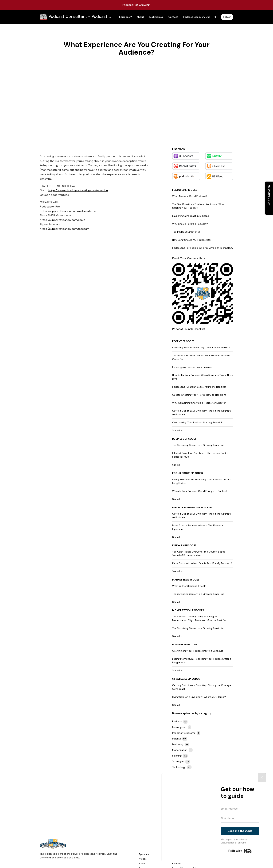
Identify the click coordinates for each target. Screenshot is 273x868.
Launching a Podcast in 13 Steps (191, 216)
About (140, 17)
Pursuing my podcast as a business (192, 367)
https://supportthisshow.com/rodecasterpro (69, 211)
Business (178, 439)
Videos (143, 859)
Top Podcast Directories (186, 232)
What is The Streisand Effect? (189, 586)
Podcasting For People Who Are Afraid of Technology (203, 248)
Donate (176, 859)
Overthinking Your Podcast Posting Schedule (198, 422)
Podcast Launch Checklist (189, 329)
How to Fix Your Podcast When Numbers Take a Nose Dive (203, 377)
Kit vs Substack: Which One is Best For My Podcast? (202, 563)
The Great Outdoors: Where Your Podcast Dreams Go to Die (201, 357)
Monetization (182, 610)
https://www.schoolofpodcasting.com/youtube (78, 190)
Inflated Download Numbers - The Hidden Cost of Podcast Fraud (201, 455)
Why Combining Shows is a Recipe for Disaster (199, 403)
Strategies (180, 679)
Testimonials (156, 17)
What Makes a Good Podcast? (190, 196)
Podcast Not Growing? (137, 5)
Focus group (181, 473)
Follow (227, 17)
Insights (178, 545)
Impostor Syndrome (186, 507)
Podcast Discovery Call (197, 17)
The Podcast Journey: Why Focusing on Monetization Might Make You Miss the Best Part (200, 618)
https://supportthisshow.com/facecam (65, 229)
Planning (178, 645)
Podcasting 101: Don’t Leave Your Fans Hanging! (199, 387)
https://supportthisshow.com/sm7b (63, 220)
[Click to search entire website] (215, 17)
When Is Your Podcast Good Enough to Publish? (200, 491)
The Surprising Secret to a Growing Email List (198, 445)
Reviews (177, 864)
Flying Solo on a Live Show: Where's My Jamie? (199, 697)
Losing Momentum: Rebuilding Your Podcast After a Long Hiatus (202, 481)
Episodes (124, 17)
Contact (173, 17)
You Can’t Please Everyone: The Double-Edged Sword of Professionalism (199, 553)
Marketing (180, 580)
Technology (182, 767)
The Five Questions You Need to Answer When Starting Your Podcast (199, 206)
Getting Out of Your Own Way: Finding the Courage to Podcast (202, 413)
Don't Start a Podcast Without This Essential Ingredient (198, 527)
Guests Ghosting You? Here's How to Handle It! (199, 395)
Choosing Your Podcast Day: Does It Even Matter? (201, 347)
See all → (178, 430)
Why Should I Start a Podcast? (190, 224)
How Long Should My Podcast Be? (192, 240)
